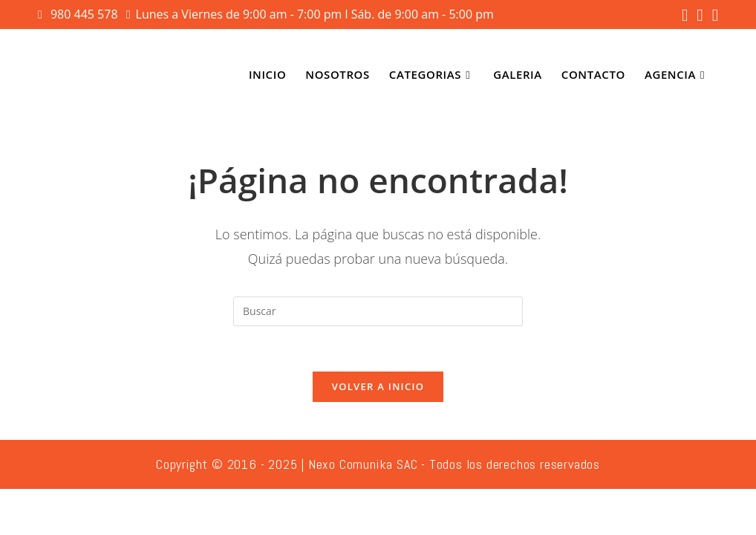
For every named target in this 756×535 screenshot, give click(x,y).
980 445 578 (86, 14)
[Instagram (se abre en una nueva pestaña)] (700, 15)
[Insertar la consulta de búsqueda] (378, 311)
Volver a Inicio (378, 386)
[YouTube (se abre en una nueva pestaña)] (713, 15)
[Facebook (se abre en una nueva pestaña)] (685, 15)
